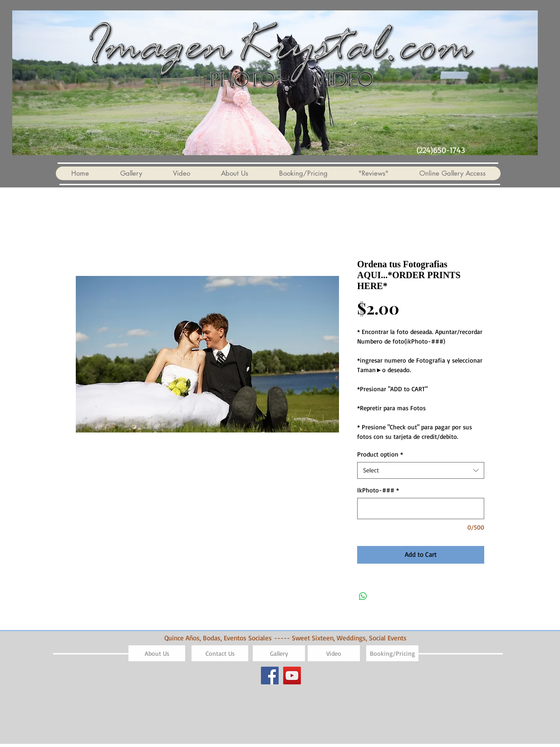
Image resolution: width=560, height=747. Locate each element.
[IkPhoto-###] (421, 509)
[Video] (334, 653)
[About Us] (157, 653)
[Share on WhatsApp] (363, 596)
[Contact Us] (220, 653)
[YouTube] (292, 676)
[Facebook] (270, 676)
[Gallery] (279, 653)
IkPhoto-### (378, 490)
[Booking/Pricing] (392, 653)
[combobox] (421, 470)
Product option (380, 454)
